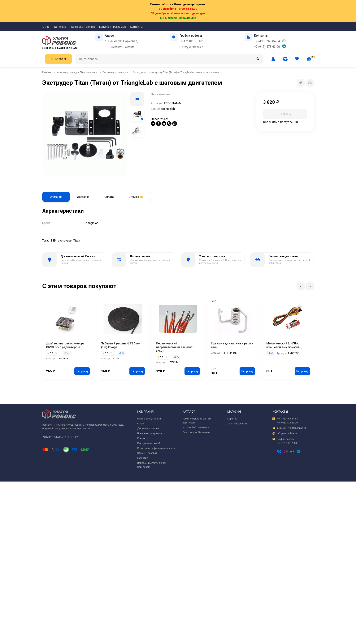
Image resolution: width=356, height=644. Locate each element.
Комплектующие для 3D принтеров (76, 72)
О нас (46, 27)
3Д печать (60, 27)
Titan (77, 241)
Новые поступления (149, 419)
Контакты (136, 27)
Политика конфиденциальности (156, 448)
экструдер (65, 241)
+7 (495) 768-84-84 (267, 41)
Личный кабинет (237, 424)
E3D (53, 241)
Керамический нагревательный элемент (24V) (174, 347)
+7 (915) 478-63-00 (267, 47)
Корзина (232, 419)
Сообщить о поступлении (280, 122)
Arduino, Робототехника (196, 427)
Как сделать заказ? (149, 443)
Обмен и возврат (147, 453)
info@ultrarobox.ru (193, 47)
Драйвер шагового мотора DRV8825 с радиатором (65, 345)
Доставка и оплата (83, 27)
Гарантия (143, 458)
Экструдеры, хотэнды (114, 72)
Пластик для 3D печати (196, 432)
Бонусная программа (112, 27)
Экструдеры (140, 72)
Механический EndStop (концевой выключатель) (284, 345)
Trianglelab (168, 109)
